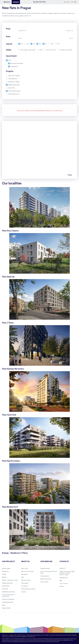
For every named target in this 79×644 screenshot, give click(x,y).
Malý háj (4, 577)
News (4, 605)
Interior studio (44, 582)
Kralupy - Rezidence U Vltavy (10, 580)
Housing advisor (45, 576)
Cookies (23, 592)
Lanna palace (25, 583)
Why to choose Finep (27, 572)
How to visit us (64, 584)
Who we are (25, 569)
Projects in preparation (8, 599)
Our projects (8, 562)
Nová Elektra (6, 586)
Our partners (25, 586)
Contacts (67, 2)
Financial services (45, 569)
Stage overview (6, 608)
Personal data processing (28, 589)
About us (25, 562)
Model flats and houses (8, 592)
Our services (46, 562)
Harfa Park (5, 589)
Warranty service (26, 580)
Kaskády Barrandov (7, 583)
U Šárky (4, 574)
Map (61, 581)
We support (24, 574)
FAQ (23, 577)
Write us (62, 586)
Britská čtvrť (5, 572)
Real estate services (46, 579)
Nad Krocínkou (6, 569)
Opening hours (64, 578)
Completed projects (8, 602)
